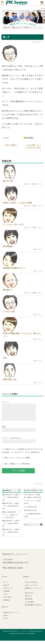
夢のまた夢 (8, 181)
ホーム (5, 585)
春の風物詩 (8, 246)
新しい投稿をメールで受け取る (18, 467)
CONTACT (42, 4)
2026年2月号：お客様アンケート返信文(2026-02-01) (11, 500)
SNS (5, 358)
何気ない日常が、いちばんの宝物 (17, 203)
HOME (7, 28)
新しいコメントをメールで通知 (18, 461)
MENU (2, 4)
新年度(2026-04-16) (30, 513)
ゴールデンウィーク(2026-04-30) (33, 505)
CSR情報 (6, 594)
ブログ (5, 597)
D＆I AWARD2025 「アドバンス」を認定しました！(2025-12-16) (11, 518)
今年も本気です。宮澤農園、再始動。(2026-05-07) (32, 499)
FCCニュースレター (31, 588)
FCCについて (7, 591)
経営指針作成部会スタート (15, 268)
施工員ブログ (29, 596)
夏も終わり (8, 290)
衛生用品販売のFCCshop (33, 608)
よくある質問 (29, 605)
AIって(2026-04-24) (30, 510)
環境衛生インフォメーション (33, 592)
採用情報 (6, 603)
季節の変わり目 (10, 380)
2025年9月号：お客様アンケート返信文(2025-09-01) (11, 526)
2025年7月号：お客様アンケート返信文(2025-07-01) (11, 535)
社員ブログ (17, 28)
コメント (6, 402)
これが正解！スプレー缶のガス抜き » (33, 147)
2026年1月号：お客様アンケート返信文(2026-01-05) (11, 509)
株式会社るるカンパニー (11, 615)
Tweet (6, 138)
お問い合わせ (7, 600)
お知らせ (6, 588)
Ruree (5, 621)
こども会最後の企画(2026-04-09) (33, 518)
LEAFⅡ (5, 618)
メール (5, 441)
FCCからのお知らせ (31, 585)
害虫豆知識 (28, 602)
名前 (4, 430)
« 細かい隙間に (11, 145)
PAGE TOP (38, 486)
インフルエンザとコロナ (14, 225)
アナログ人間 (9, 312)
